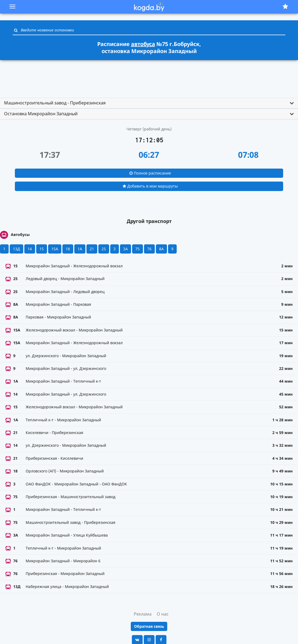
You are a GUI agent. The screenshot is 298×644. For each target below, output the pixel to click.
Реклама (143, 614)
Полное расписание (150, 173)
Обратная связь (149, 626)
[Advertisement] (149, 77)
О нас (163, 614)
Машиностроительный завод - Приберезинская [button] (55, 103)
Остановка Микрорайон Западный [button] (41, 114)
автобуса (143, 44)
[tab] (149, 103)
